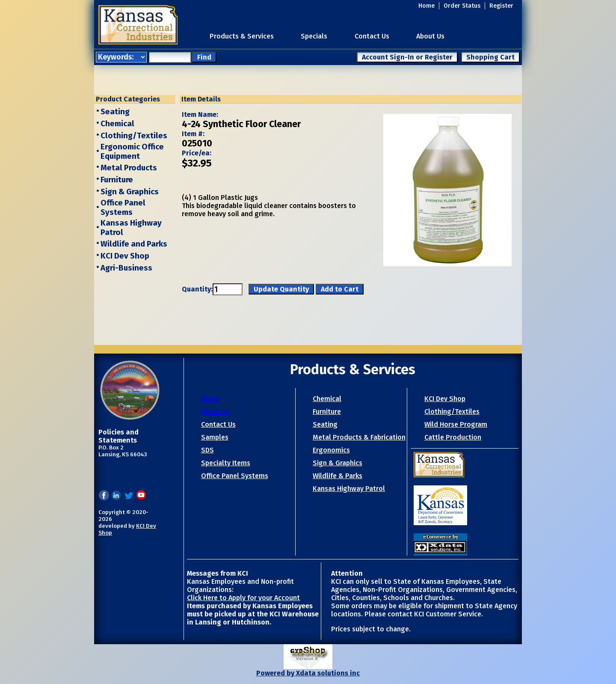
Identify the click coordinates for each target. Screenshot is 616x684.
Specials (314, 36)
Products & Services (242, 36)
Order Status (462, 6)
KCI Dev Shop (125, 256)
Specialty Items (226, 463)
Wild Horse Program (456, 424)
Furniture (117, 180)
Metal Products (129, 168)
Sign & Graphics (130, 192)
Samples (215, 437)
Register (501, 6)
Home (426, 6)
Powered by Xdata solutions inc (308, 673)
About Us (430, 36)
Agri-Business (126, 268)
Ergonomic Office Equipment (132, 152)
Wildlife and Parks (134, 244)
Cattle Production (453, 437)
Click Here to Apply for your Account (243, 598)
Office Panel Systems (123, 208)
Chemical (117, 124)
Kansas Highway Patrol (349, 489)
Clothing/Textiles (134, 136)
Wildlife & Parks (338, 476)
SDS (207, 450)
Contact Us (372, 36)
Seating (115, 112)
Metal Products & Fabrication (359, 437)
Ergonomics (331, 450)
